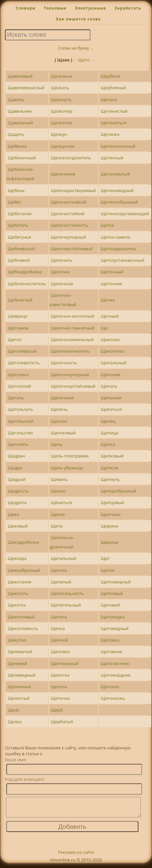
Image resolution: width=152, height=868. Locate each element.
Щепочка (61, 698)
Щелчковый (63, 433)
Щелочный (62, 398)
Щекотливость (23, 628)
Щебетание (20, 214)
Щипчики (111, 514)
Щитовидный (115, 628)
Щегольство (20, 433)
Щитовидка (113, 617)
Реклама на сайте (76, 856)
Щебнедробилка (25, 272)
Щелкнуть (61, 99)
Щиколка (110, 339)
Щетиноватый (115, 174)
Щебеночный (22, 158)
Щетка (107, 225)
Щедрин (16, 456)
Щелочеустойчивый (72, 249)
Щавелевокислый (26, 88)
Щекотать (18, 593)
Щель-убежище (67, 468)
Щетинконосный (118, 146)
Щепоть (59, 687)
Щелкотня (61, 123)
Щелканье (62, 76)
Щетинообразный (119, 202)
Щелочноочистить (70, 351)
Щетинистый (114, 111)
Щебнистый (20, 300)
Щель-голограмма (70, 456)
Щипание (111, 375)
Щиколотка (112, 351)
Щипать (109, 386)
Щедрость (18, 491)
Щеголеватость (24, 363)
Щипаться (111, 409)
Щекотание (19, 582)
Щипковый (112, 456)
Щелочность (64, 363)
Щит (105, 558)
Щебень (16, 190)
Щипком (109, 468)
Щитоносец (113, 698)
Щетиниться (114, 123)
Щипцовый (112, 502)
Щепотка (60, 675)
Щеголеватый (22, 351)
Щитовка (110, 640)
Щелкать (60, 88)
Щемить (60, 479)
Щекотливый (21, 617)
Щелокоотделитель (71, 158)
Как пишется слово (78, 19)
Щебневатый (21, 249)
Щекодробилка (23, 542)
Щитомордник (116, 675)
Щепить (59, 617)
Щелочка (60, 272)
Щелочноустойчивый (73, 386)
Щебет (14, 202)
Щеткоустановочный (122, 260)
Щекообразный (24, 570)
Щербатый (62, 722)
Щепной (60, 640)
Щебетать (18, 225)
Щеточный (112, 272)
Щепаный (61, 582)
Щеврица (17, 316)
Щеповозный (65, 663)
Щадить (16, 134)
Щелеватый (20, 651)
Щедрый (17, 479)
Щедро (15, 468)
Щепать (59, 570)
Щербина (110, 76)
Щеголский (19, 386)
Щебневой (19, 260)
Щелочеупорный (69, 237)
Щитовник (111, 651)
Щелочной (62, 284)
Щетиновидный (117, 190)
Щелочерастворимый (74, 190)
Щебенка (17, 146)
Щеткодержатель (119, 249)
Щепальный (64, 558)
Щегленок (18, 328)
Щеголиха (18, 375)
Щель (57, 444)
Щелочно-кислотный (73, 316)
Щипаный (111, 398)
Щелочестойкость (70, 225)
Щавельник (20, 111)
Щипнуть (110, 479)
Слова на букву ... (76, 48)
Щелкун (59, 134)
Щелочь (59, 409)
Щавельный (20, 123)
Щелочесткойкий (69, 202)
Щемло (58, 491)
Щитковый (112, 593)
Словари (25, 8)
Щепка (58, 628)
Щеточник (111, 284)
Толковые (55, 8)
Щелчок (59, 421)
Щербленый (113, 88)
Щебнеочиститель (27, 284)
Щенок (58, 514)
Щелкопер (62, 111)
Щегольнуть (20, 409)
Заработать (128, 8)
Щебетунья (19, 237)
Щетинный (112, 158)
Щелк (13, 710)
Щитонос (110, 687)
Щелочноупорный (70, 375)
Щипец (108, 421)
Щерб (57, 710)
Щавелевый (20, 76)
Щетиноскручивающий (125, 214)
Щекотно (17, 640)
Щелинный (19, 687)
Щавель (16, 99)
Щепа (57, 526)
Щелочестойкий (68, 214)
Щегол (14, 339)
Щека (13, 514)
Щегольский (21, 421)
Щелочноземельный (73, 339)
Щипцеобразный (118, 491)
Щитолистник (115, 663)
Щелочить (62, 260)
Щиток (108, 570)
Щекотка (17, 605)
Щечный (110, 316)
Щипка (108, 444)
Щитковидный (116, 582)
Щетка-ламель (116, 237)
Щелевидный (22, 675)
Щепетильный (66, 605)
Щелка (15, 722)
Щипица (109, 433)
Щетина (109, 99)
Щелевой (17, 663)
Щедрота (17, 502)
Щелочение (63, 174)
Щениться (61, 502)
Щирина (109, 526)
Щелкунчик (63, 146)
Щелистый (19, 698)
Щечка (108, 300)
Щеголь (16, 398)
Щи (104, 328)
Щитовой (110, 605)
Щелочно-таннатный (73, 328)
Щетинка (110, 134)
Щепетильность (68, 593)
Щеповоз (60, 651)
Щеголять (18, 444)
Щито (84, 60)
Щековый (18, 526)
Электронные (90, 8)
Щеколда (17, 558)
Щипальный (113, 363)
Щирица (109, 542)
